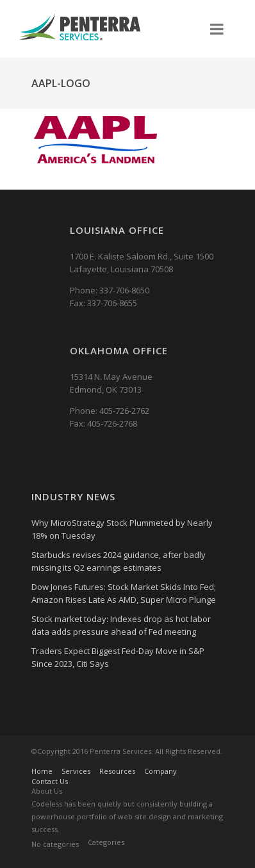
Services (76, 771)
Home (42, 771)
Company (160, 771)
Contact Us (50, 781)
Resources (117, 771)
